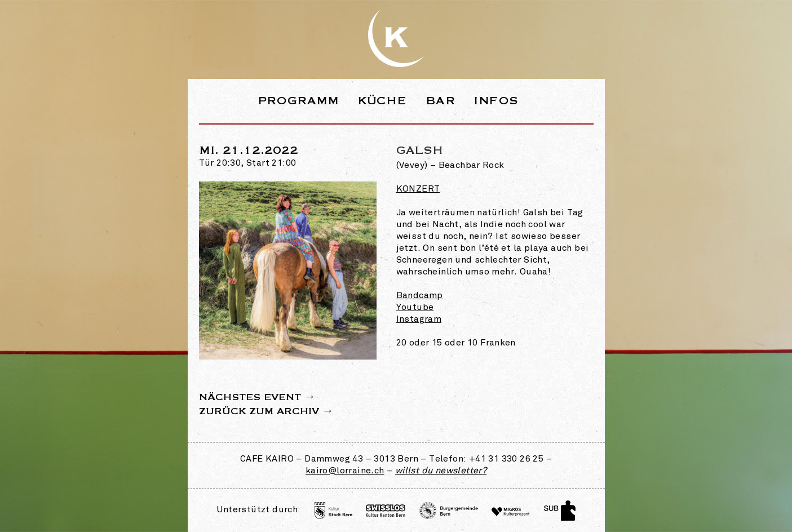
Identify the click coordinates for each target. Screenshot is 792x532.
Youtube (415, 308)
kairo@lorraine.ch (345, 471)
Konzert (418, 189)
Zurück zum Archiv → (266, 411)
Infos (496, 101)
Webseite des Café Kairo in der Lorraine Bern (396, 38)
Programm (298, 101)
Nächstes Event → (257, 397)
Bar (440, 101)
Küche (382, 101)
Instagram (419, 320)
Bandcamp (420, 296)
